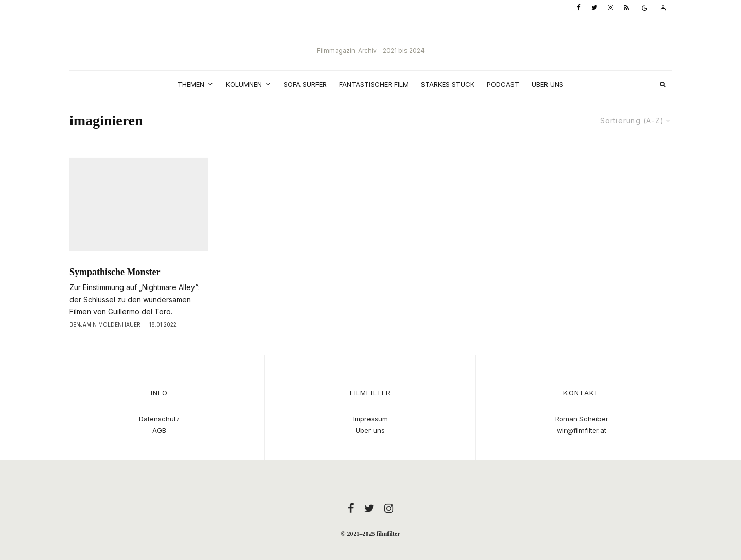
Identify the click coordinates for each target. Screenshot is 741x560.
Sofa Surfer (305, 84)
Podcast (503, 84)
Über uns (548, 84)
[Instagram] (611, 8)
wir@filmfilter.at (581, 430)
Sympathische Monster (115, 291)
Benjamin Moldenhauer (105, 344)
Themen (191, 84)
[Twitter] (594, 8)
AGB (159, 430)
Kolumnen (244, 84)
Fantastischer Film (374, 84)
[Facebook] (579, 8)
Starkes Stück (448, 84)
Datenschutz (159, 419)
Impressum (370, 419)
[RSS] (626, 8)
